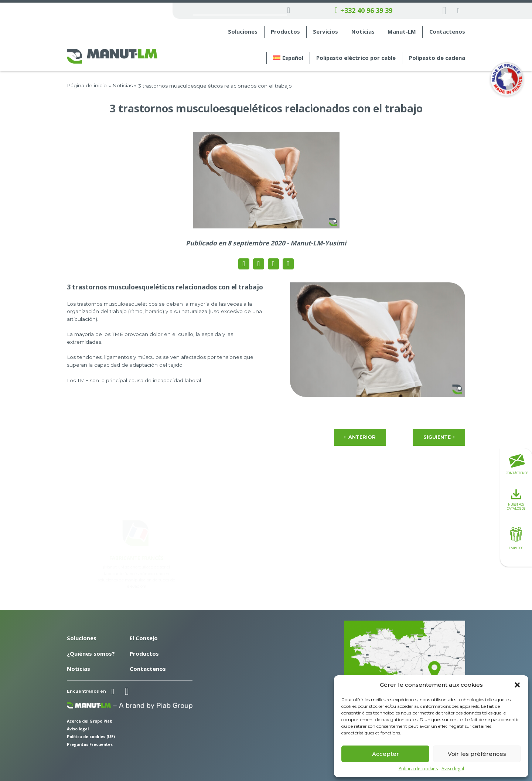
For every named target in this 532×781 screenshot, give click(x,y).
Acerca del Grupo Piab (90, 721)
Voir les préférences (477, 754)
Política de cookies (418, 769)
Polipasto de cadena (437, 58)
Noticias (363, 32)
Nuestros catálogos (516, 500)
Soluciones (243, 32)
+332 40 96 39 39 (364, 11)
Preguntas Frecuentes (90, 744)
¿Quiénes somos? (91, 653)
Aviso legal (453, 769)
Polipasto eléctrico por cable (356, 58)
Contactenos (447, 32)
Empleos (516, 537)
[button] (517, 685)
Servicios (325, 32)
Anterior (360, 437)
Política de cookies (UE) (91, 736)
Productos (285, 32)
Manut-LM (402, 32)
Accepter (386, 754)
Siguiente (439, 437)
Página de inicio (87, 85)
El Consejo (144, 638)
